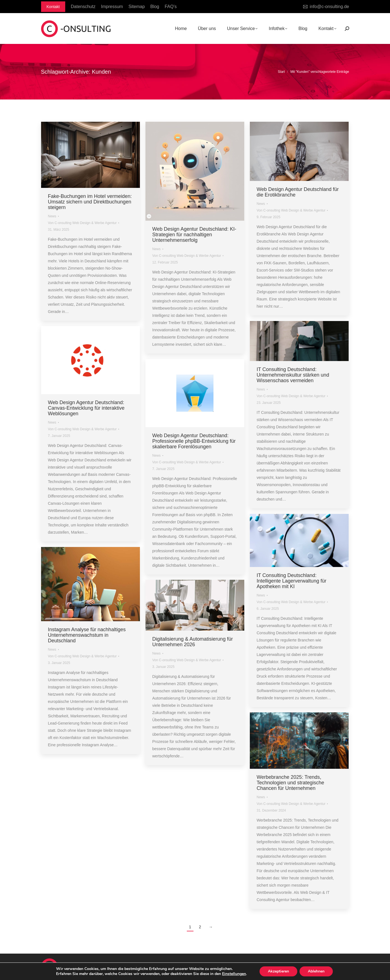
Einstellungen (234, 974)
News (52, 216)
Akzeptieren (278, 971)
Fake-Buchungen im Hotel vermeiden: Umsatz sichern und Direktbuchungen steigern (90, 202)
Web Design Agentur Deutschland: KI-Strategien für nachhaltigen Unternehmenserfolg (194, 235)
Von (82, 223)
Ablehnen (316, 971)
